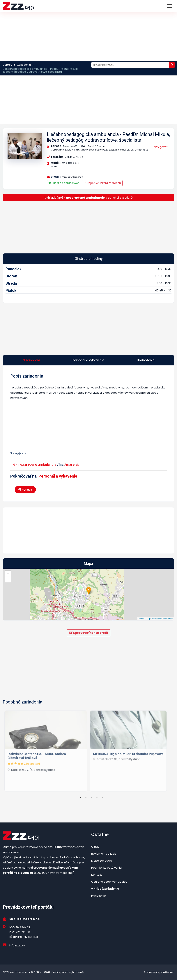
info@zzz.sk (17, 945)
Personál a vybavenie (58, 476)
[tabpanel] (46, 750)
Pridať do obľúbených (64, 183)
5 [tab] (102, 798)
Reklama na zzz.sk (103, 854)
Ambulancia (72, 465)
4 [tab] (97, 798)
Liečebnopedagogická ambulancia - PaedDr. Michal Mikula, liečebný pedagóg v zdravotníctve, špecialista (109, 137)
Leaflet (141, 619)
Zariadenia (24, 65)
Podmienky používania (106, 868)
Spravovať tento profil (89, 633)
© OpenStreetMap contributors (159, 619)
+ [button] (8, 574)
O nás (95, 847)
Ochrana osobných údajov (109, 882)
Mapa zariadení (102, 861)
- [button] (8, 579)
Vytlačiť (25, 490)
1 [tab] (80, 798)
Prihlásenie (99, 896)
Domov (7, 65)
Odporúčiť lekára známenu (102, 183)
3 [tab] (91, 798)
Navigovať (161, 147)
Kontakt (97, 875)
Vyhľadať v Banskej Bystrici (88, 198)
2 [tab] (86, 798)
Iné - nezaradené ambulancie (33, 464)
